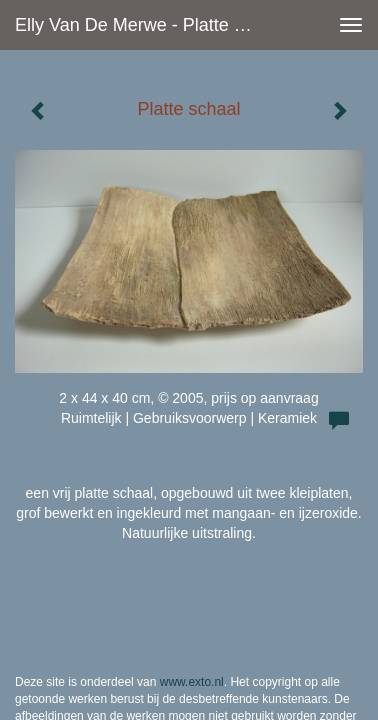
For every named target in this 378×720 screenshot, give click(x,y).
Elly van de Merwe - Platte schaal (144, 25)
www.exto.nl (192, 636)
